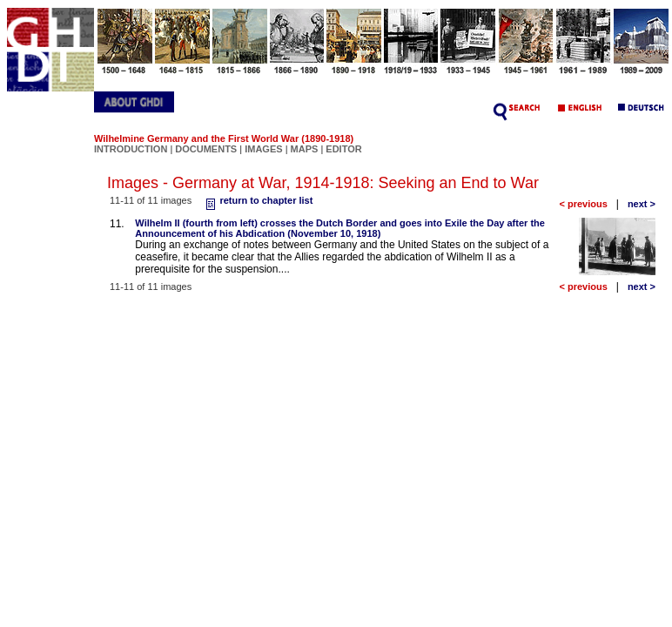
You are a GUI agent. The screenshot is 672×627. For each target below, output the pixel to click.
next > (642, 204)
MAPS (305, 149)
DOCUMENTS (206, 149)
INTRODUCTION (131, 149)
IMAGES (263, 149)
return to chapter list (257, 200)
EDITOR (343, 149)
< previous (583, 204)
